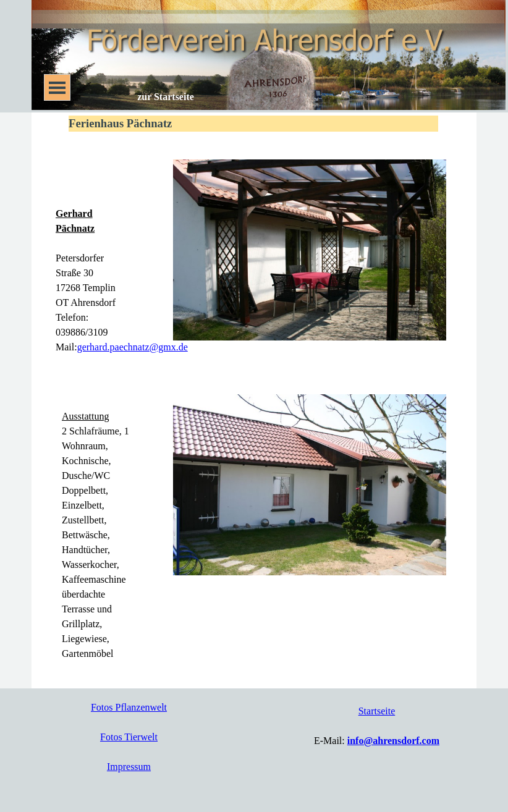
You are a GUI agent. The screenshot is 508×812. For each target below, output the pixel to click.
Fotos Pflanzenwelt (129, 707)
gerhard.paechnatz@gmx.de (133, 347)
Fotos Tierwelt (129, 737)
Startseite (377, 711)
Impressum (129, 767)
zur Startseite (166, 97)
